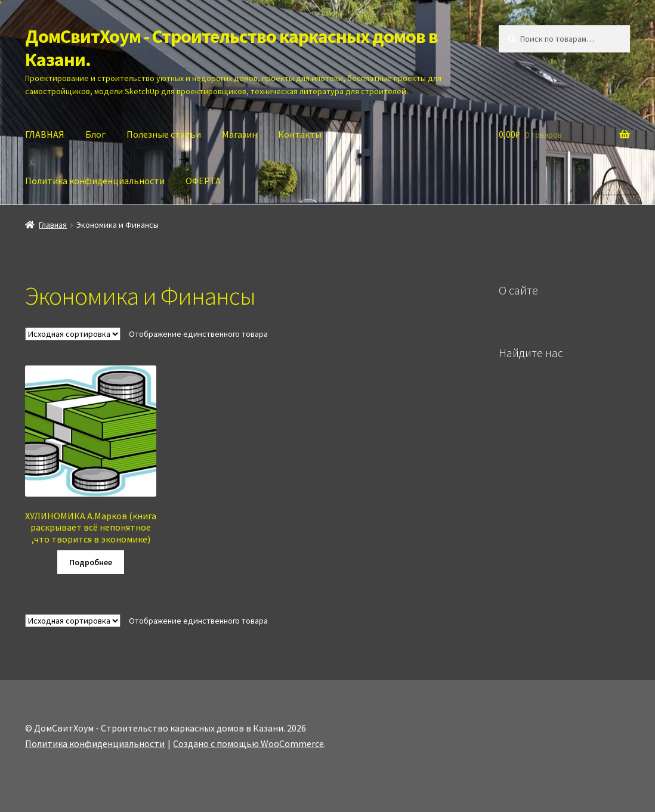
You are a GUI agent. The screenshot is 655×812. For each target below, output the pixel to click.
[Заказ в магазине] (73, 334)
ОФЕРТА (203, 181)
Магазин (240, 134)
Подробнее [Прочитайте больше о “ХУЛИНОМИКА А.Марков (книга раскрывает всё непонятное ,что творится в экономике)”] (91, 562)
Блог (95, 134)
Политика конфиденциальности (95, 181)
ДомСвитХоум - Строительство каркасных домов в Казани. (231, 48)
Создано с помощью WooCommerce (248, 743)
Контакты (300, 134)
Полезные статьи (164, 134)
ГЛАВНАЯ (45, 134)
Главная (53, 225)
